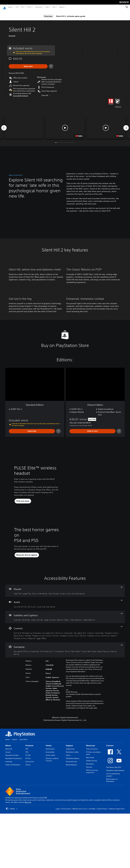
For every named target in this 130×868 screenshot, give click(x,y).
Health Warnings (72, 751)
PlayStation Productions (14, 818)
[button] (21, 93)
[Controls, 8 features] (65, 692)
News (47, 7)
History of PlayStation (13, 824)
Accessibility (50, 811)
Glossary (89, 826)
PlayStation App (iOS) (114, 827)
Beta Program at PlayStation (112, 840)
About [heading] (8, 805)
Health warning (91, 820)
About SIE (9, 808)
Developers (90, 823)
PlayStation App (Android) (115, 830)
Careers (8, 811)
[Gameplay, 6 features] (65, 709)
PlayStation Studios (12, 815)
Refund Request (71, 824)
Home (7, 799)
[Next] (126, 125)
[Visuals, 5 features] (65, 650)
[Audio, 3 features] (65, 663)
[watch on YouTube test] (79, 134)
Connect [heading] (110, 805)
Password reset (71, 821)
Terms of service (92, 808)
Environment (50, 808)
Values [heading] (49, 805)
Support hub (70, 808)
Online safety (50, 815)
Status (68, 815)
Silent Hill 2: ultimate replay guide (71, 14)
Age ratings (90, 817)
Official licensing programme (92, 831)
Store (54, 7)
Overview (48, 14)
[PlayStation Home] (4, 7)
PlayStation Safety (72, 811)
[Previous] (4, 125)
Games (10, 7)
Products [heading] (29, 805)
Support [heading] (69, 805)
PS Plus (29, 7)
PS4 (22, 7)
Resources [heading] (91, 805)
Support (61, 7)
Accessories (38, 7)
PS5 (17, 7)
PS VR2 (28, 815)
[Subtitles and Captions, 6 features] (65, 676)
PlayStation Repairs (73, 818)
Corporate (9, 821)
